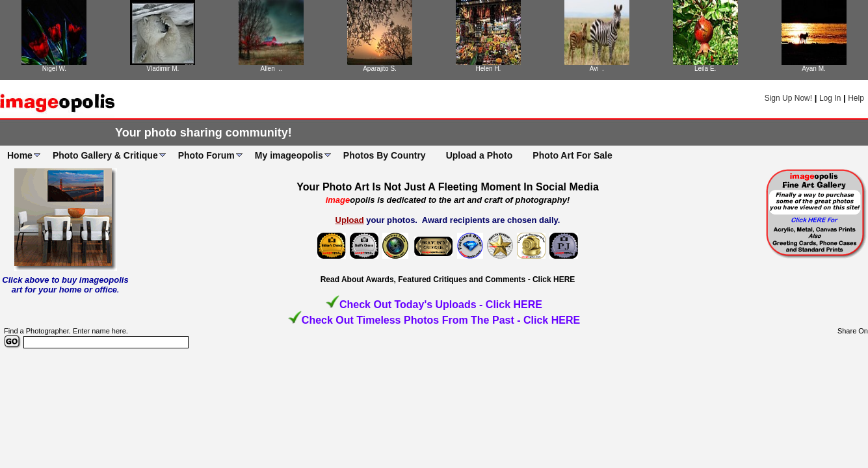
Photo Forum (206, 155)
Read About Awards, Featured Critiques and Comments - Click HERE (448, 279)
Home (20, 155)
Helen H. (488, 69)
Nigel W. (54, 69)
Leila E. (705, 69)
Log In (830, 98)
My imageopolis (289, 155)
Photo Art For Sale (572, 155)
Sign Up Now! (788, 98)
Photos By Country (385, 155)
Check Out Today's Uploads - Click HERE (441, 305)
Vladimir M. (163, 69)
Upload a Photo (480, 155)
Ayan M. (814, 69)
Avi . (597, 69)
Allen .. (271, 69)
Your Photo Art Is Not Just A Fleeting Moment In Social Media (448, 187)
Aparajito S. (380, 69)
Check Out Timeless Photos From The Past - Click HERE (441, 320)
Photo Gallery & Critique (105, 155)
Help (856, 98)
